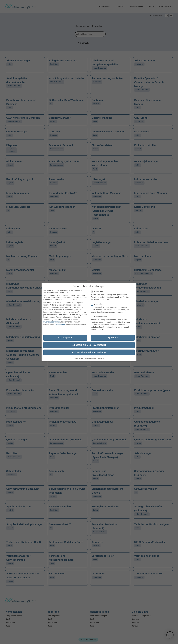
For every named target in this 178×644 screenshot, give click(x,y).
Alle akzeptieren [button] (65, 336)
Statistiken (98, 303)
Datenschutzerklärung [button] (90, 356)
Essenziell (98, 290)
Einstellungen (60, 323)
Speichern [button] (113, 336)
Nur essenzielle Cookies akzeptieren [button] (89, 343)
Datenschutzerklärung (52, 320)
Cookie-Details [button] (79, 356)
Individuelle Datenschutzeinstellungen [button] (89, 351)
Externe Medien (100, 315)
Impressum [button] (100, 356)
